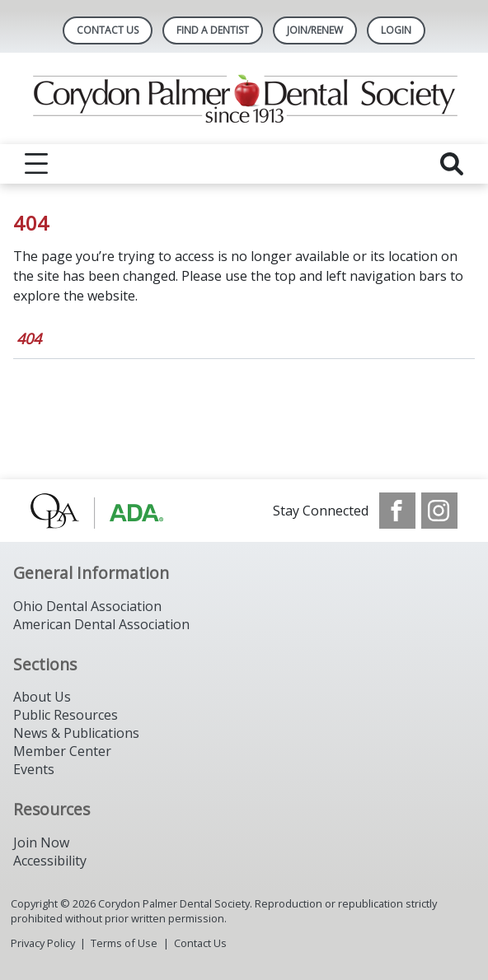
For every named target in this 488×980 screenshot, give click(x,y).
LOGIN (396, 30)
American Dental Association (101, 624)
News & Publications (76, 733)
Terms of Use (124, 943)
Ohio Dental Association (87, 606)
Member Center (62, 751)
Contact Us (108, 30)
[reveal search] (452, 164)
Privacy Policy (43, 943)
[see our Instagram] (439, 511)
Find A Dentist (213, 30)
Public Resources (66, 715)
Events (34, 769)
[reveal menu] (36, 164)
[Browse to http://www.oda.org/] (114, 511)
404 (29, 338)
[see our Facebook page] (397, 511)
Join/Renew (315, 30)
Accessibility (50, 861)
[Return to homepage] (244, 98)
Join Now (41, 842)
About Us (42, 697)
